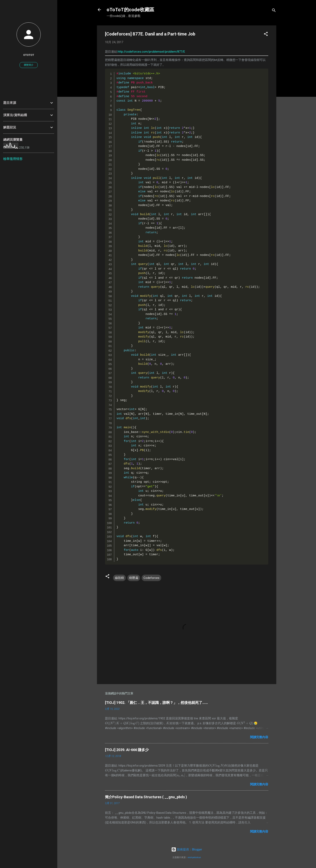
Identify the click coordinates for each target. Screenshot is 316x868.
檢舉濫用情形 (13, 159)
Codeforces (151, 578)
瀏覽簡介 (29, 65)
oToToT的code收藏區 (130, 10)
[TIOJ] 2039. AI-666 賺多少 (127, 750)
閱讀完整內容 (259, 737)
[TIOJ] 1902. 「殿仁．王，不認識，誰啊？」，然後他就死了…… (156, 703)
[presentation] (122, 723)
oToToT (29, 55)
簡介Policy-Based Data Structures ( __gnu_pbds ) (146, 797)
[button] (266, 35)
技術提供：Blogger (187, 849)
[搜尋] (274, 11)
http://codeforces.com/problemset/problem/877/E (151, 52)
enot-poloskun (194, 857)
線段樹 (119, 578)
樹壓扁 (134, 578)
